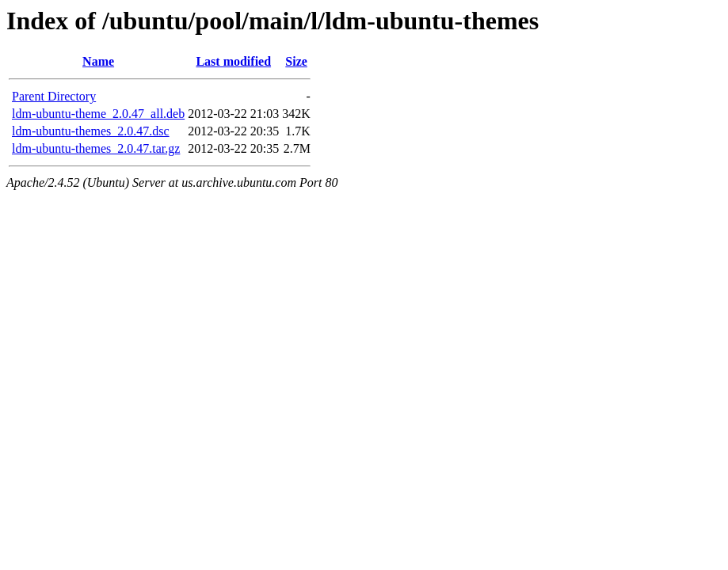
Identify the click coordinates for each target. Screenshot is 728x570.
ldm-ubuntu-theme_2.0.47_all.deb (98, 114)
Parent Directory (54, 96)
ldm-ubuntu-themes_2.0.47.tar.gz (96, 148)
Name (98, 61)
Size (296, 61)
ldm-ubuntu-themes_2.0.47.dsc (91, 131)
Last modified (233, 61)
